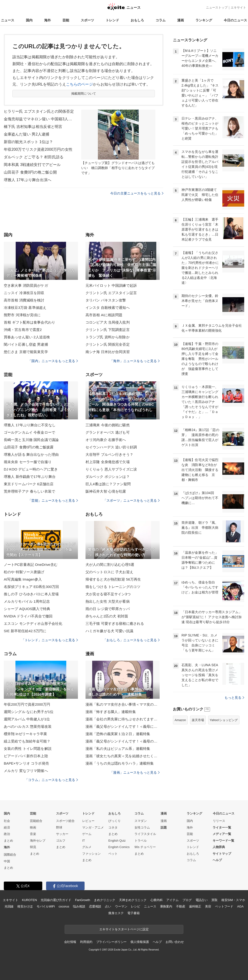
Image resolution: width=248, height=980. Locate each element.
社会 (7, 821)
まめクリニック (105, 900)
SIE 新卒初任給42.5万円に (25, 631)
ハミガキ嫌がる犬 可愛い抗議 (109, 631)
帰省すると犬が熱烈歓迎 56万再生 (113, 579)
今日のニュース (235, 20)
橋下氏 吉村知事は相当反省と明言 (33, 127)
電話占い (202, 900)
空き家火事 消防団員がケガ (26, 285)
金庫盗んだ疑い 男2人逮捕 (26, 134)
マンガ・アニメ (93, 827)
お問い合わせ (175, 942)
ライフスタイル (145, 834)
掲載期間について (84, 94)
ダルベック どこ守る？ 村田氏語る (34, 157)
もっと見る (234, 698)
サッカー (62, 834)
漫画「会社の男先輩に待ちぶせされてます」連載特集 (123, 719)
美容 (208, 906)
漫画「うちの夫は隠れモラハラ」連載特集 (120, 763)
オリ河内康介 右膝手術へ (106, 440)
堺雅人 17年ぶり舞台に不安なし (30, 425)
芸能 (66, 20)
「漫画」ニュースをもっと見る (135, 772)
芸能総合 (36, 821)
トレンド (112, 20)
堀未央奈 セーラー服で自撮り (28, 462)
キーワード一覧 (223, 841)
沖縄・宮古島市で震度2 (23, 330)
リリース (219, 821)
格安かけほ (25, 906)
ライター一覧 (222, 827)
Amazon (180, 720)
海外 (48, 20)
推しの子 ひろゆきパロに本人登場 (31, 594)
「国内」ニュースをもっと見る (53, 361)
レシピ (136, 906)
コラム (161, 20)
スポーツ (87, 20)
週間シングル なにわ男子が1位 (29, 712)
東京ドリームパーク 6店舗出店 (29, 484)
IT (84, 841)
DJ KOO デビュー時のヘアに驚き (31, 469)
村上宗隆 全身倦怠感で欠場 (108, 462)
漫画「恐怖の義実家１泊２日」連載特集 (118, 734)
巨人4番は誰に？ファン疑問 (108, 484)
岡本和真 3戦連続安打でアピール (32, 165)
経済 (7, 827)
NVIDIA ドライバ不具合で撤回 (28, 616)
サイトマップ (222, 854)
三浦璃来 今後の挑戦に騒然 (108, 425)
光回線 (9, 906)
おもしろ (137, 20)
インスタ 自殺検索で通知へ (108, 308)
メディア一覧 (222, 834)
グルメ (87, 847)
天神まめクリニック (133, 900)
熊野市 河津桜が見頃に (22, 315)
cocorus (64, 906)
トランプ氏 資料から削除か (108, 337)
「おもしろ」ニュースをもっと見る (131, 640)
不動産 (181, 906)
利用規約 (86, 942)
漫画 (181, 20)
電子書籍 (133, 913)
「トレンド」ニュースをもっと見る (50, 640)
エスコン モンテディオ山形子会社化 (33, 623)
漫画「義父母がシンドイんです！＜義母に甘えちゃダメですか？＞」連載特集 (123, 726)
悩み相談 (79, 906)
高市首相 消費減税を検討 (24, 300)
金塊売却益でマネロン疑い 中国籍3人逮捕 (39, 119)
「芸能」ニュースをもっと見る (53, 500)
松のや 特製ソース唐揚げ (24, 572)
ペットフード (224, 906)
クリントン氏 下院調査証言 (108, 330)
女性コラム (142, 827)
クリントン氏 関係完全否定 (108, 344)
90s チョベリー (145, 847)
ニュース (8, 20)
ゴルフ (61, 841)
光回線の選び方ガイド (56, 900)
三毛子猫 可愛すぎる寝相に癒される (115, 623)
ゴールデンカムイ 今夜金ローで (29, 432)
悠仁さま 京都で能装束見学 (26, 352)
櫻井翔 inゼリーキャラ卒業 (26, 734)
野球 (59, 827)
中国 (7, 861)
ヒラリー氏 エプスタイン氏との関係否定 (39, 111)
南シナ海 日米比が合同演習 (108, 352)
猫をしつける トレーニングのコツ (113, 587)
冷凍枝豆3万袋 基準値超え (25, 308)
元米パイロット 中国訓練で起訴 (111, 285)
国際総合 (10, 855)
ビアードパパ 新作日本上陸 (26, 756)
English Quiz (117, 841)
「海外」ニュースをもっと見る (135, 361)
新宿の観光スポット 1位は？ (28, 142)
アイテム (172, 900)
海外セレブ (38, 841)
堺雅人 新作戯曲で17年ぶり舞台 (30, 477)
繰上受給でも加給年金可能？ (27, 741)
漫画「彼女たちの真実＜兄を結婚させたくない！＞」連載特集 (123, 756)
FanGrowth (83, 900)
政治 (7, 834)
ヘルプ (217, 860)
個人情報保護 (140, 942)
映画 (33, 827)
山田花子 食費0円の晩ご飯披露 (29, 447)
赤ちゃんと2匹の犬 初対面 (107, 616)
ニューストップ (217, 7)
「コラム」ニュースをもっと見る (51, 780)
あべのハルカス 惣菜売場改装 (28, 726)
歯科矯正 (195, 906)
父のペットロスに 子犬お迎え (109, 572)
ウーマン (121, 906)
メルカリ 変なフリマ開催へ (26, 771)
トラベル (141, 841)
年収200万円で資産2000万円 (27, 704)
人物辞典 (219, 847)
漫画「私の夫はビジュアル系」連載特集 (118, 749)
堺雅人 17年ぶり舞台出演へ (28, 180)
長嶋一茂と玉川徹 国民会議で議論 (31, 440)
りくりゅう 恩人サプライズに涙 (111, 469)
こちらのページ (79, 84)
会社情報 (70, 942)
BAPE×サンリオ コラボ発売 (26, 763)
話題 (164, 827)
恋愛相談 (95, 906)
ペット (113, 854)
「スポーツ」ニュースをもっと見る (131, 500)
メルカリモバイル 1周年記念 (27, 601)
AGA (240, 906)
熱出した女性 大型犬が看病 (108, 601)
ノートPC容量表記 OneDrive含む (31, 565)
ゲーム (87, 834)
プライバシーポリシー (112, 942)
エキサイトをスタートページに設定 (124, 929)
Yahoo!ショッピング (224, 720)
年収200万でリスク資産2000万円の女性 (38, 149)
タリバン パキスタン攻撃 (106, 300)
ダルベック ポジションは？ (108, 477)
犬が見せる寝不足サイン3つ (108, 594)
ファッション (91, 854)
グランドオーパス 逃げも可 (108, 432)
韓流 (33, 847)
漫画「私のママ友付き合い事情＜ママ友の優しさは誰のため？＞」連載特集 (123, 704)
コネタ (113, 827)
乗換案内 (166, 906)
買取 (215, 900)
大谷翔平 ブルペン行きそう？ (109, 454)
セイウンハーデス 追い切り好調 (111, 447)
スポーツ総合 (65, 821)
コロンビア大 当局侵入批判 (108, 322)
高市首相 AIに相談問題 (104, 315)
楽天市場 (198, 720)
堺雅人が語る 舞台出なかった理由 (31, 454)
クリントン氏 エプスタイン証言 (111, 293)
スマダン (141, 821)
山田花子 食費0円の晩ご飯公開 (30, 172)
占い (108, 906)
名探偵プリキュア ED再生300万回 (31, 587)
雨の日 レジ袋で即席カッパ (108, 609)
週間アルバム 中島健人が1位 (27, 719)
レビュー (88, 821)
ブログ (187, 900)
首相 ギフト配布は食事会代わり (29, 322)
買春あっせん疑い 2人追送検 (27, 337)
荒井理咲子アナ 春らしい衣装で (29, 491)
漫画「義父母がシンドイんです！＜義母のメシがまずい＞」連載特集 (123, 741)
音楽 (33, 834)
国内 (29, 20)
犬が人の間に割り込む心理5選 (110, 565)
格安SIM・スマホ (233, 900)
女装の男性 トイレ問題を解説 (28, 749)
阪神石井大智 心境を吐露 (106, 491)
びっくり (114, 821)
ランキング (204, 20)
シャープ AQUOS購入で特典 (27, 609)
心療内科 (156, 900)
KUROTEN (30, 900)
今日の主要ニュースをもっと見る (137, 193)
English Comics (119, 847)
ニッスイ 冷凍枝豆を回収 (24, 293)
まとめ (8, 841)
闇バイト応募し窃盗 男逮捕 (26, 344)
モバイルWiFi (46, 906)
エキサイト (238, 7)
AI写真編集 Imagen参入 (23, 579)
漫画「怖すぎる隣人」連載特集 (111, 712)
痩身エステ (116, 913)
